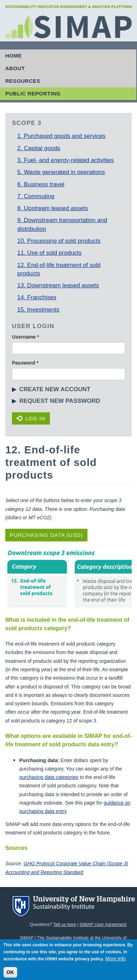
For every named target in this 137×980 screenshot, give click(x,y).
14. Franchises (37, 297)
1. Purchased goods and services (61, 136)
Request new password (60, 401)
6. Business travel (41, 184)
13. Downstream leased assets (58, 285)
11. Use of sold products (49, 253)
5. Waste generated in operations (61, 172)
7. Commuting (36, 196)
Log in (31, 418)
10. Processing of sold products (59, 241)
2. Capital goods (39, 148)
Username (25, 337)
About (15, 68)
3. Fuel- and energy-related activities (66, 160)
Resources (23, 81)
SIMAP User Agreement (103, 925)
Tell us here (65, 925)
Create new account (55, 389)
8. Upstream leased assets (53, 208)
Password (25, 363)
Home (14, 56)
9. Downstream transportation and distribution (62, 224)
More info (116, 962)
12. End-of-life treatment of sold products (59, 269)
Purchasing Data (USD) (46, 535)
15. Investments (38, 310)
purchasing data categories (49, 777)
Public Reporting (33, 94)
